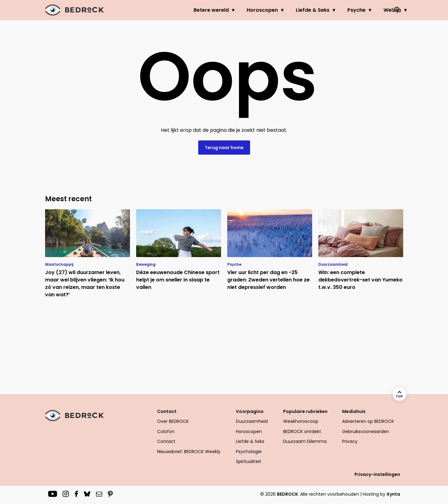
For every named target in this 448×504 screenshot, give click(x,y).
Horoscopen (237, 10)
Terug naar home (224, 148)
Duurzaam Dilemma (305, 441)
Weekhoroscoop (301, 421)
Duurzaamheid (252, 421)
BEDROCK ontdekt (302, 431)
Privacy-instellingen (377, 474)
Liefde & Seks (288, 10)
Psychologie (249, 452)
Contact (167, 411)
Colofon (166, 431)
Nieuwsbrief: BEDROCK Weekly (189, 452)
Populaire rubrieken (305, 411)
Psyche (331, 10)
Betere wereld (186, 10)
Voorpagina (250, 411)
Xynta (393, 494)
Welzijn (367, 10)
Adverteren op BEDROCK (368, 421)
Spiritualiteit (249, 461)
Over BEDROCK (173, 421)
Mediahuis (354, 411)
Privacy (350, 441)
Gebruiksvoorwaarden (366, 431)
